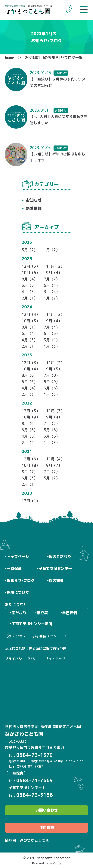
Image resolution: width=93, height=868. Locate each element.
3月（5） (52, 436)
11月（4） (55, 459)
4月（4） (30, 388)
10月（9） (31, 417)
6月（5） (30, 285)
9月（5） (54, 369)
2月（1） (30, 298)
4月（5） (30, 436)
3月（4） (52, 292)
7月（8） (52, 375)
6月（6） (30, 382)
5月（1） (52, 285)
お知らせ (34, 200)
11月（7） (55, 411)
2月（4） (30, 443)
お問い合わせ (47, 810)
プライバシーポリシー (22, 659)
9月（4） (54, 273)
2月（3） (30, 394)
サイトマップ (55, 659)
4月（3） (30, 292)
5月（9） (52, 382)
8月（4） (30, 279)
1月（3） (52, 346)
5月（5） (52, 333)
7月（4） (52, 327)
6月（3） (30, 478)
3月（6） (52, 388)
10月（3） (31, 321)
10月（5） (31, 273)
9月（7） (54, 465)
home (9, 58)
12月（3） (31, 266)
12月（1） (31, 501)
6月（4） (30, 333)
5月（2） (52, 478)
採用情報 (47, 828)
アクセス (19, 636)
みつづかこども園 (34, 840)
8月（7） (30, 472)
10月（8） (31, 465)
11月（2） (55, 266)
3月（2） (30, 250)
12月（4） (31, 314)
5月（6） (52, 430)
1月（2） (52, 250)
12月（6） (31, 459)
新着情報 (34, 208)
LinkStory (55, 863)
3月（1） (52, 340)
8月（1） (30, 327)
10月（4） (31, 369)
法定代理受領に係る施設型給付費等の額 (36, 648)
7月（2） (52, 279)
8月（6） (30, 375)
